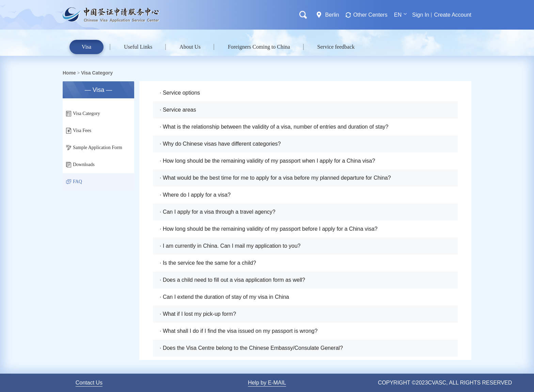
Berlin (332, 15)
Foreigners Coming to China (259, 47)
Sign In (421, 15)
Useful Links (138, 47)
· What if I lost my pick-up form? (198, 314)
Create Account (453, 15)
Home (69, 73)
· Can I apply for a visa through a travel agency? (218, 212)
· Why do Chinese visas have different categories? (220, 144)
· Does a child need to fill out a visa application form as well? (232, 280)
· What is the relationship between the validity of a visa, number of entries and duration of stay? (274, 127)
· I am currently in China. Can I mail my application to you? (230, 246)
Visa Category (97, 73)
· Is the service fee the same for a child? (208, 263)
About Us (190, 47)
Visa (87, 47)
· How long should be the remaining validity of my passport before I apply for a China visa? (269, 229)
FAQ (74, 182)
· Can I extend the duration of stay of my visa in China (224, 297)
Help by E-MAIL (267, 383)
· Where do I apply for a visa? (195, 195)
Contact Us (89, 383)
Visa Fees (79, 131)
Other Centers (370, 15)
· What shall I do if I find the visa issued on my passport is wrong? (239, 331)
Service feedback (336, 47)
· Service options (180, 93)
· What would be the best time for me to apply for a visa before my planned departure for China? (275, 178)
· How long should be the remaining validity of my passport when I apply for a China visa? (267, 161)
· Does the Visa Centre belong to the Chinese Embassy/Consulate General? (251, 348)
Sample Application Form (94, 148)
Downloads (80, 165)
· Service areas (178, 110)
